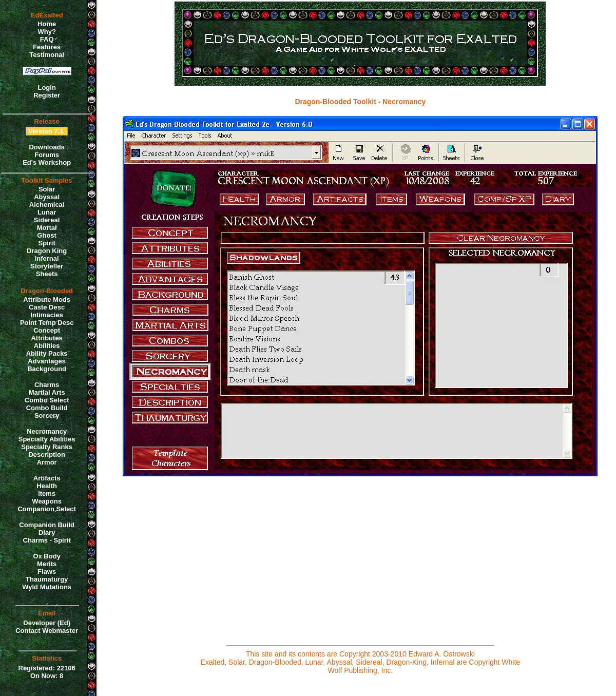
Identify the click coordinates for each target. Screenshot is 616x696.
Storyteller (47, 266)
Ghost (47, 235)
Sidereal (47, 220)
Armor (47, 462)
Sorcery (47, 415)
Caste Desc (47, 307)
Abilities (47, 346)
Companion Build (47, 525)
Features (47, 47)
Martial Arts (47, 392)
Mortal (47, 228)
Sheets (47, 274)
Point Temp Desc (47, 323)
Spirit (47, 243)
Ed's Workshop (47, 162)
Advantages (47, 361)
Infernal (47, 258)
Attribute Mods (47, 299)
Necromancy (47, 431)
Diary (47, 533)
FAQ (47, 39)
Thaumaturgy (47, 579)
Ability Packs (47, 353)
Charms (47, 385)
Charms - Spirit (47, 540)
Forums (47, 155)
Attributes (46, 338)
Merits (47, 564)
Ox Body (46, 556)
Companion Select (46, 509)
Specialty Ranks (47, 447)
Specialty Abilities (47, 439)
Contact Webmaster (47, 631)
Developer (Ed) (47, 623)
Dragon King (47, 251)
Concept (47, 330)
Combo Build (47, 408)
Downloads (46, 147)
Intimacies (47, 315)
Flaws (47, 572)
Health (47, 486)
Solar (47, 189)
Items (47, 494)
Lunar (47, 212)
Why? (46, 32)
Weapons (47, 501)
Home (47, 24)
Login (46, 88)
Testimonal (47, 55)
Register (47, 95)
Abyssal (47, 197)
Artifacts (47, 478)
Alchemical (47, 205)
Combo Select (47, 400)
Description (47, 455)
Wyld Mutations (47, 587)
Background (47, 369)
